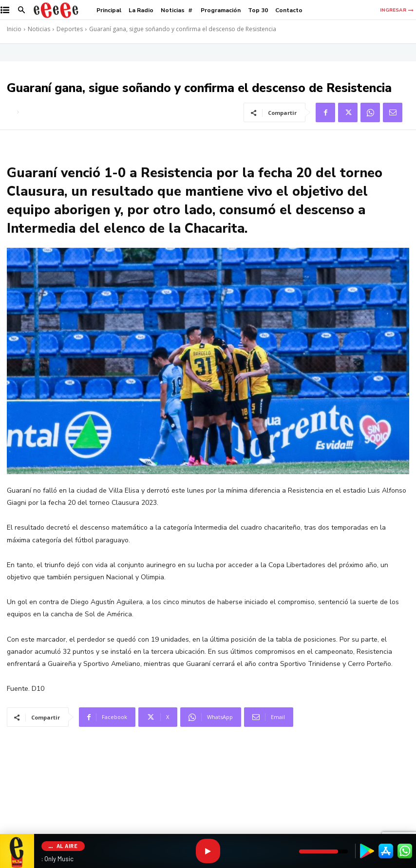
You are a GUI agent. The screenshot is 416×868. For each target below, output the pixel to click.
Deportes (70, 29)
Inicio (14, 29)
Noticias (39, 29)
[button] (22, 10)
